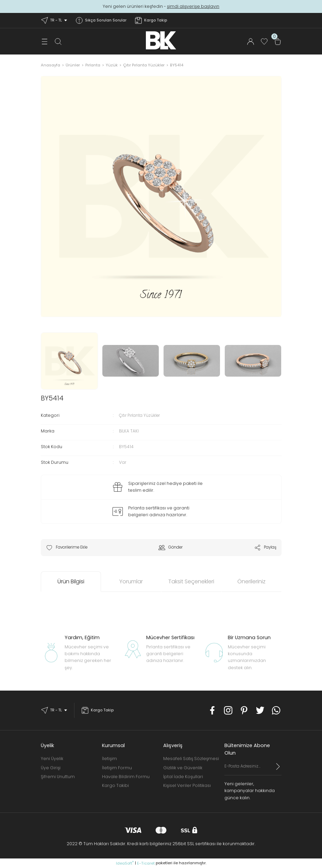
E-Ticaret (146, 863)
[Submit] (278, 767)
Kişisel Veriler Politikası (187, 786)
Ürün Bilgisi (71, 582)
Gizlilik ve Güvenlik (183, 768)
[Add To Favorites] (69, 548)
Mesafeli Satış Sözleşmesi (191, 759)
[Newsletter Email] (253, 769)
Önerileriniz (251, 582)
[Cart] (278, 42)
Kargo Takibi (115, 786)
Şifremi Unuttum (58, 777)
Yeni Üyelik (52, 759)
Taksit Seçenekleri (191, 582)
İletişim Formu (117, 768)
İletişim (109, 759)
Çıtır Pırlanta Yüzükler (141, 415)
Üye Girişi (51, 768)
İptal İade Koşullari (183, 777)
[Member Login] (251, 42)
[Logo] (161, 40)
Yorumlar (131, 582)
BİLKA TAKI (129, 431)
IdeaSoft (125, 863)
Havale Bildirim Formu (126, 777)
